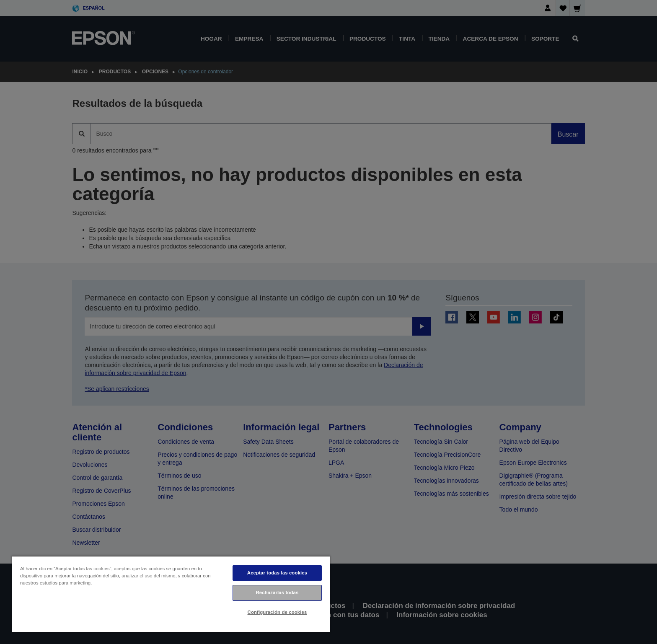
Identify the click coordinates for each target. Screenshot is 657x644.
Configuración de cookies (277, 612)
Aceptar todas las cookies (277, 573)
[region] (171, 594)
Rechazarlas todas (277, 592)
